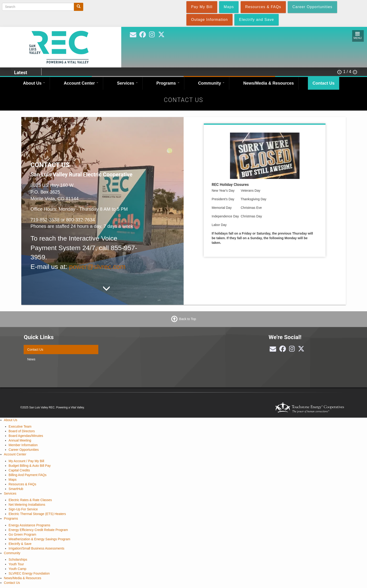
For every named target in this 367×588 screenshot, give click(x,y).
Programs (168, 83)
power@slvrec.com (97, 267)
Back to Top (188, 319)
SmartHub (16, 489)
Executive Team (20, 426)
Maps (13, 480)
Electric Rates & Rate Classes (30, 500)
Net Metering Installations (27, 505)
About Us (34, 83)
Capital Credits (19, 470)
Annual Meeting (20, 440)
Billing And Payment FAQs (27, 475)
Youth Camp (18, 569)
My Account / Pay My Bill (26, 461)
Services (127, 83)
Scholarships (18, 559)
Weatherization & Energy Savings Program (39, 539)
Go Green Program (22, 534)
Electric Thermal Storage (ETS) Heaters (37, 514)
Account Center (81, 83)
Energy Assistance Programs (29, 525)
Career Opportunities (24, 450)
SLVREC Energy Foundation (29, 573)
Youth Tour (16, 564)
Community (211, 83)
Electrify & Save (20, 544)
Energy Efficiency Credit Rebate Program (38, 530)
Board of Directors (22, 431)
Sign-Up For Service (23, 509)
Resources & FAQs (22, 484)
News (31, 359)
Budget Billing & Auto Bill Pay (30, 466)
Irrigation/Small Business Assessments (36, 548)
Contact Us (324, 83)
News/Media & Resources (268, 83)
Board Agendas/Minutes (26, 436)
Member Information (23, 445)
